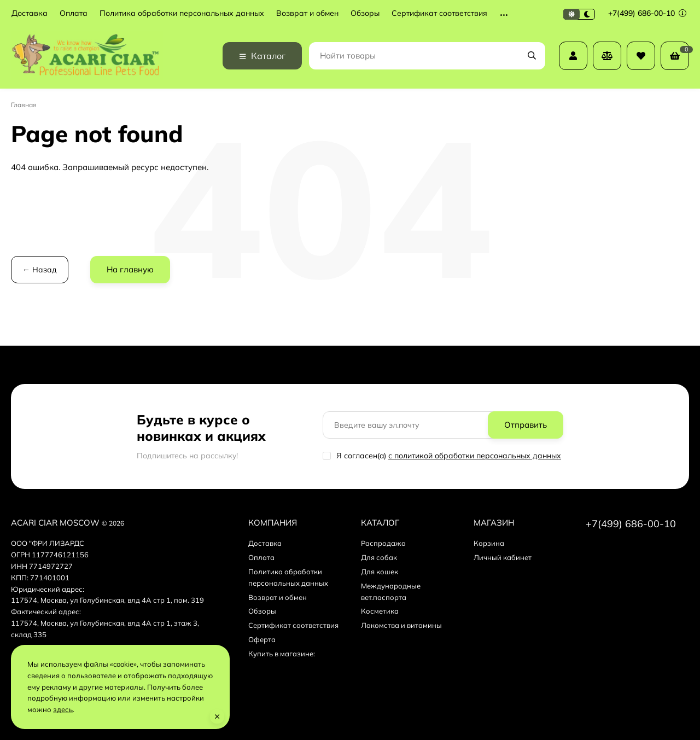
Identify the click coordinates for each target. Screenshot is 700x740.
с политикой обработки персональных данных (475, 456)
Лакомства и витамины (401, 625)
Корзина (489, 543)
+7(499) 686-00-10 (647, 13)
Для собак (379, 557)
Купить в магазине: (282, 654)
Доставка (30, 13)
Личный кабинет (503, 557)
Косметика (380, 611)
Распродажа (383, 543)
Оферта (262, 639)
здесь (63, 709)
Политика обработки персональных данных (182, 13)
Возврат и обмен (307, 13)
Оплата (74, 13)
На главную (130, 269)
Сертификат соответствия (439, 13)
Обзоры (365, 13)
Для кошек (380, 572)
